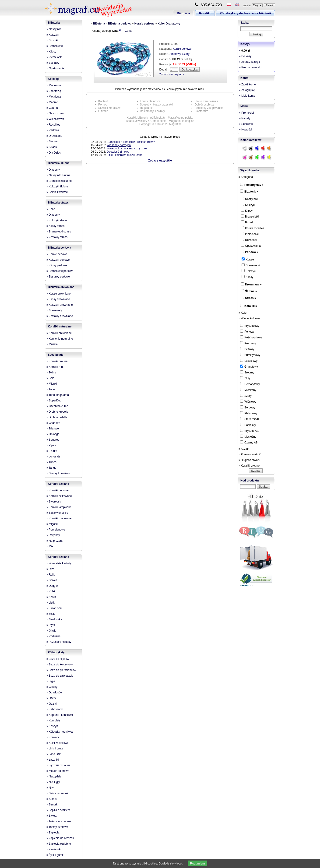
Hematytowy (250, 384)
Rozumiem (197, 863)
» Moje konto (247, 96)
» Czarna (52, 108)
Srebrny (247, 372)
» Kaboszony (55, 709)
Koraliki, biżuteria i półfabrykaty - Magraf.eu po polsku (160, 118)
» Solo (50, 378)
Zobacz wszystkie (160, 161)
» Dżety (51, 698)
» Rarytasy (53, 535)
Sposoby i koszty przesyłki (156, 105)
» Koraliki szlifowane (59, 496)
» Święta (52, 816)
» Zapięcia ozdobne (59, 844)
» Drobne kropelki (57, 412)
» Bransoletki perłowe (60, 271)
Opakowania (251, 246)
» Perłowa (53, 130)
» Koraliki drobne (57, 361)
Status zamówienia (206, 101)
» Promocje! (246, 113)
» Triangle (53, 429)
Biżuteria (183, 13)
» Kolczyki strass (57, 220)
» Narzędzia (54, 777)
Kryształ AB (249, 431)
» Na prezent (55, 541)
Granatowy (174, 54)
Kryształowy (250, 326)
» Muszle (52, 344)
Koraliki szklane (58, 484)
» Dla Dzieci (54, 153)
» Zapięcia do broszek (60, 838)
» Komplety (53, 720)
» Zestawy (53, 63)
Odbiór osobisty (204, 105)
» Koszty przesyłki (250, 67)
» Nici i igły (53, 782)
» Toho (51, 389)
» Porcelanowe (56, 530)
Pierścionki (250, 234)
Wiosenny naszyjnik (119, 145)
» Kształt (244, 449)
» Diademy (53, 170)
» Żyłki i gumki (55, 855)
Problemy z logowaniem (209, 108)
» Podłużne (53, 636)
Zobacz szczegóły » (172, 74)
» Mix (50, 546)
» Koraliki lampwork (59, 507)
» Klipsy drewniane (58, 299)
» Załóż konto (247, 84)
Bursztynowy (250, 355)
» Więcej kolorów (249, 318)
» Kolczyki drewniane (60, 305)
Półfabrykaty (56, 652)
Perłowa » (252, 252)
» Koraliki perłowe (58, 490)
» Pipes (51, 445)
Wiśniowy (248, 401)
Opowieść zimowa (118, 152)
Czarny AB (249, 442)
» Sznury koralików (58, 473)
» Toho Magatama (58, 395)
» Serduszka (54, 619)
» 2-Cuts (52, 451)
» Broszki (52, 40)
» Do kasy (245, 56)
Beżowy (247, 349)
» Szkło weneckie (57, 513)
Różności (249, 240)
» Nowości (245, 130)
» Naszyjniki (54, 29)
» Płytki (51, 625)
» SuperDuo (54, 401)
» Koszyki (52, 726)
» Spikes (52, 580)
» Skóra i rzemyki (57, 793)
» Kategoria (246, 177)
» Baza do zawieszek (60, 676)
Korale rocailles (253, 228)
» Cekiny (52, 687)
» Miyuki (52, 384)
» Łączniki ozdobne (58, 765)
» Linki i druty (55, 749)
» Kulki (51, 591)
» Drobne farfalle (57, 417)
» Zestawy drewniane (60, 316)
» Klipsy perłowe (57, 265)
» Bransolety (54, 310)
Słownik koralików (109, 108)
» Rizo (50, 569)
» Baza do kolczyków (60, 664)
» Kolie (51, 209)
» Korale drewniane (58, 294)
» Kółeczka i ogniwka (60, 732)
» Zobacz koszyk (249, 62)
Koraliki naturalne (60, 327)
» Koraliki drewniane (59, 333)
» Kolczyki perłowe (58, 260)
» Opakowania (55, 68)
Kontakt (103, 101)
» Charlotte (53, 423)
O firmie (103, 111)
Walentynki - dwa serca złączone (127, 148)
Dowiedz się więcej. (171, 864)
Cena (128, 31)
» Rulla (51, 575)
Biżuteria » (251, 192)
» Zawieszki (54, 849)
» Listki (51, 603)
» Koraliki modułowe (59, 518)
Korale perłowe (144, 24)
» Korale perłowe (57, 254)
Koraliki (205, 13)
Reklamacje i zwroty (153, 111)
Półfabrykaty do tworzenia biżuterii (245, 13)
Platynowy (249, 413)
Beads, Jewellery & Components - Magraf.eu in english (160, 121)
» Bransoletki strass (59, 232)
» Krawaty (53, 737)
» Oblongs (53, 434)
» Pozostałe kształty (59, 642)
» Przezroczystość (250, 454)
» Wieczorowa (55, 119)
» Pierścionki (54, 57)
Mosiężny (248, 436)
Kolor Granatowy (169, 24)
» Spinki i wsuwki (57, 192)
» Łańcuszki (54, 754)
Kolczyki (248, 205)
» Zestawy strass (57, 237)
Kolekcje (54, 79)
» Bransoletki (55, 46)
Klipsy (247, 211)
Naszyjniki (249, 199)
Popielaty (248, 425)
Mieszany (248, 390)
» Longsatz (53, 457)
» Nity (50, 788)
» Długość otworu (249, 460)
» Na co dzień (55, 113)
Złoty (245, 378)
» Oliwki (51, 631)
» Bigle (51, 681)
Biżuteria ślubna (59, 163)
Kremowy (248, 343)
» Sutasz (52, 799)
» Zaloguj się (247, 90)
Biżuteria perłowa (59, 248)
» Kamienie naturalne (60, 339)
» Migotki (52, 524)
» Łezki (51, 614)
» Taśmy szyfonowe (59, 821)
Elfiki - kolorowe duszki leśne (125, 155)
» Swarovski (54, 502)
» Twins (51, 373)
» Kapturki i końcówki (60, 715)
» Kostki (51, 597)
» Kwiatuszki (54, 608)
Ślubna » (251, 291)
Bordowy (248, 407)
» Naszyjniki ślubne (58, 175)
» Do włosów (54, 692)
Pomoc (103, 105)
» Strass (52, 147)
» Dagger (52, 586)
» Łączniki (53, 760)
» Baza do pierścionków (61, 670)
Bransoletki (250, 216)
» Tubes (51, 462)
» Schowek (246, 124)
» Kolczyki (53, 35)
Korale (248, 259)
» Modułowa (54, 85)
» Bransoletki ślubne (59, 181)
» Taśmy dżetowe (57, 827)
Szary (186, 54)
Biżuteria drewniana (61, 287)
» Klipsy (51, 52)
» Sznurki (52, 805)
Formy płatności (150, 101)
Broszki (248, 222)
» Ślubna (52, 141)
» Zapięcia (53, 833)
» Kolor (243, 313)
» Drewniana (54, 136)
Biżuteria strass (58, 203)
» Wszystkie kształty (59, 563)
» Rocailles (53, 125)
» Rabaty (245, 118)
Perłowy (247, 331)
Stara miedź (250, 419)
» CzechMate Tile (57, 406)
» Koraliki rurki (55, 367)
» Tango (51, 468)
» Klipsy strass (55, 226)
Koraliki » (251, 306)
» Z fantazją (54, 91)
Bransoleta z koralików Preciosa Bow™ (131, 142)
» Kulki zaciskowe (58, 743)
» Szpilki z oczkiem (58, 810)
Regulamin (147, 108)
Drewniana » (253, 285)
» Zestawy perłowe (58, 277)
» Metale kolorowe (58, 771)
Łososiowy (249, 361)
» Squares (53, 440)
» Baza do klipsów (58, 659)
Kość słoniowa (251, 337)
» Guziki (51, 704)
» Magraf (52, 102)
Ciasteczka (202, 111)
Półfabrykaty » (254, 185)
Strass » (251, 298)
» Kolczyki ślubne (57, 186)
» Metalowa (54, 97)
